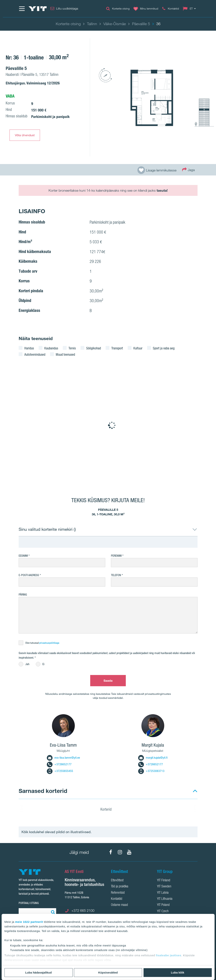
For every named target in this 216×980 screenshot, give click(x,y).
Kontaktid (117, 899)
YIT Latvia (163, 893)
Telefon (116, 575)
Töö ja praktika (120, 887)
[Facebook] (111, 852)
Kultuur (138, 348)
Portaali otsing (29, 903)
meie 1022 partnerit (29, 922)
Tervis (72, 348)
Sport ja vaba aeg (164, 348)
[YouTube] (129, 852)
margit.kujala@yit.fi (153, 758)
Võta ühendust (25, 135)
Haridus (29, 348)
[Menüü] (22, 9)
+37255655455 (60, 771)
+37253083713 (151, 771)
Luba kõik (178, 972)
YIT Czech (163, 911)
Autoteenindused (35, 354)
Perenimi (117, 556)
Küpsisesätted (108, 972)
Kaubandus (51, 348)
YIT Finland (164, 881)
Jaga (188, 169)
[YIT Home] (38, 9)
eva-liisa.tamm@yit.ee (63, 758)
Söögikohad (94, 348)
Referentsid (118, 893)
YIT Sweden (164, 887)
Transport (117, 348)
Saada (108, 681)
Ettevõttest (117, 881)
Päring (23, 594)
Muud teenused (65, 354)
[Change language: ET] (190, 9)
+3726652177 (59, 764)
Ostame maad (119, 905)
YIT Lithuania (165, 899)
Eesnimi (23, 556)
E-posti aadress (29, 575)
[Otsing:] (52, 912)
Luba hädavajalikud (38, 972)
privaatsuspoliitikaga (49, 643)
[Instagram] (120, 852)
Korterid (108, 810)
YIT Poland (163, 905)
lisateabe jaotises (169, 955)
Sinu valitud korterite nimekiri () (47, 529)
